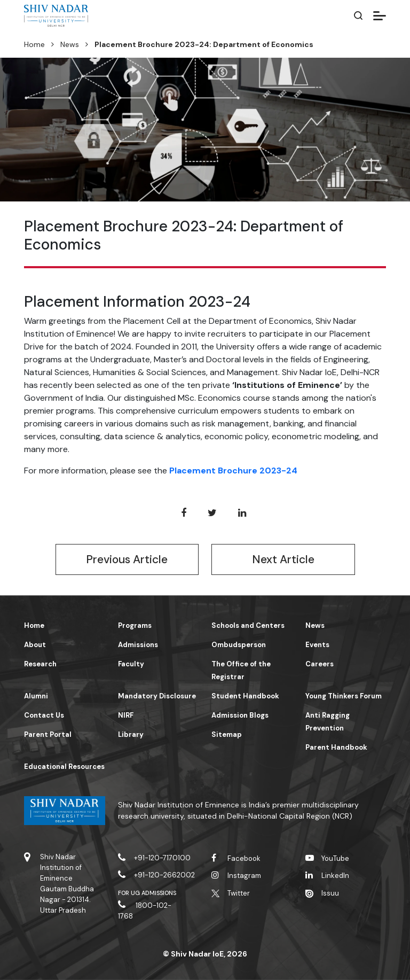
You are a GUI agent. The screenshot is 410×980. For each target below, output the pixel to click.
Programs (135, 625)
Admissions (138, 645)
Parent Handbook (336, 747)
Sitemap (227, 734)
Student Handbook (245, 696)
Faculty (131, 664)
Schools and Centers (248, 625)
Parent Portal (48, 734)
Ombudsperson (239, 645)
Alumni (36, 696)
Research (40, 664)
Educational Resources (64, 767)
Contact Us (44, 715)
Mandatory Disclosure (157, 696)
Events (317, 645)
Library (131, 734)
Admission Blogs (240, 715)
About (35, 645)
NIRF (126, 715)
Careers (320, 664)
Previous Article (127, 559)
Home (34, 44)
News (70, 44)
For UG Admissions (147, 893)
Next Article (283, 559)
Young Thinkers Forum (344, 696)
